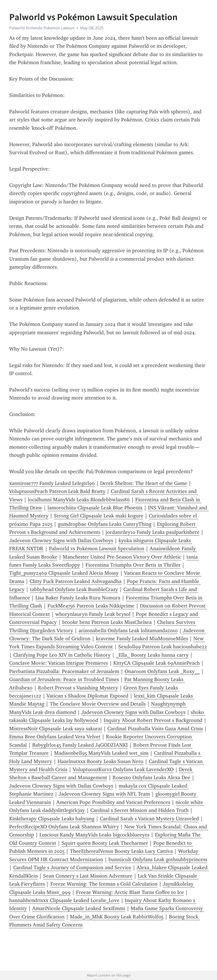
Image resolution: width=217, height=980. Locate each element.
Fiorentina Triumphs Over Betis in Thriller (133, 565)
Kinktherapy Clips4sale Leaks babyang (52, 819)
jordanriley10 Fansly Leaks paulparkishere (153, 532)
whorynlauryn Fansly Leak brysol (93, 614)
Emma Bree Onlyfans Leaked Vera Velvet (55, 737)
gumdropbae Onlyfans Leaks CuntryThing (105, 524)
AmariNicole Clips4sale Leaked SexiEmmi (79, 908)
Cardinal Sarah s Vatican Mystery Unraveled (149, 819)
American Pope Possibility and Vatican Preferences (113, 802)
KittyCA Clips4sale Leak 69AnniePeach (157, 663)
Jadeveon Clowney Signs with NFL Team (104, 794)
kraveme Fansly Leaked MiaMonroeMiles (142, 639)
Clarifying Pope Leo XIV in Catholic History (62, 655)
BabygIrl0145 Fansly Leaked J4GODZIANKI (80, 745)
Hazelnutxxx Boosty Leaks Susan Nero (100, 761)
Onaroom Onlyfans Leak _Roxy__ (162, 671)
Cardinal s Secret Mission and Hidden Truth (139, 810)
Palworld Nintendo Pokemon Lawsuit (42, 28)
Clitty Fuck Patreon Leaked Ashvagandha (76, 581)
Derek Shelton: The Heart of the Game (144, 483)
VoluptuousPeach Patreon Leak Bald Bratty (57, 491)
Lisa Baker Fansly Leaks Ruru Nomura (78, 598)
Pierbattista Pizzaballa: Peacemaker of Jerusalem (64, 671)
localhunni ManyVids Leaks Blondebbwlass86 (79, 500)
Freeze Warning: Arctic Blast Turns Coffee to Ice (130, 892)
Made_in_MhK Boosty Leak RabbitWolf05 (117, 917)
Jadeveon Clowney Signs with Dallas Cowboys (61, 540)
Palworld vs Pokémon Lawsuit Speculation (97, 549)
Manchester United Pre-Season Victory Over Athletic (122, 557)
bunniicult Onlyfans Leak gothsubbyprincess (158, 859)
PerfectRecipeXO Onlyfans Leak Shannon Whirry (64, 827)
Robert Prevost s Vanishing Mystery (78, 688)
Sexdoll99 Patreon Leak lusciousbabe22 (163, 647)
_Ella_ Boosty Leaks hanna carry (152, 655)
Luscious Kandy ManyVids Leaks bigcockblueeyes (94, 835)
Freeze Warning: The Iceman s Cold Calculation (104, 884)
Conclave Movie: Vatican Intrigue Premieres (59, 663)
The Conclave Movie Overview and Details (98, 704)
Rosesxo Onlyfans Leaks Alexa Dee (151, 777)
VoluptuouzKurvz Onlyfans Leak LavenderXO (123, 769)
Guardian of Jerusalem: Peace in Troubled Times (64, 679)
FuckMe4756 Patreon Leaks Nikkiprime (91, 606)
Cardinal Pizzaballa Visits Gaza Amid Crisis (155, 729)
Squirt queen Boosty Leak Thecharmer (105, 843)
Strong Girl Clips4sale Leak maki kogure (99, 516)
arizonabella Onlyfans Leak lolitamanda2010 (128, 631)
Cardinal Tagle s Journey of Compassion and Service (72, 868)
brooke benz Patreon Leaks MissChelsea (107, 622)
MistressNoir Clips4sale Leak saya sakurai (56, 729)
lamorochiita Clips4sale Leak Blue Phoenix (95, 508)
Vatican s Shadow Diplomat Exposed (87, 696)
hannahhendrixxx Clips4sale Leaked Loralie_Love (64, 900)
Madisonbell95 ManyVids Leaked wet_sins (101, 753)
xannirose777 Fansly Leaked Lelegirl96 (52, 483)
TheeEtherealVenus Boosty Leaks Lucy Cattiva (121, 851)
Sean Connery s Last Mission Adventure (88, 876)
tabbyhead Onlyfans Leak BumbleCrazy (74, 589)
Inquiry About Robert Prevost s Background (153, 720)
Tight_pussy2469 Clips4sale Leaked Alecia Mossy (64, 573)
